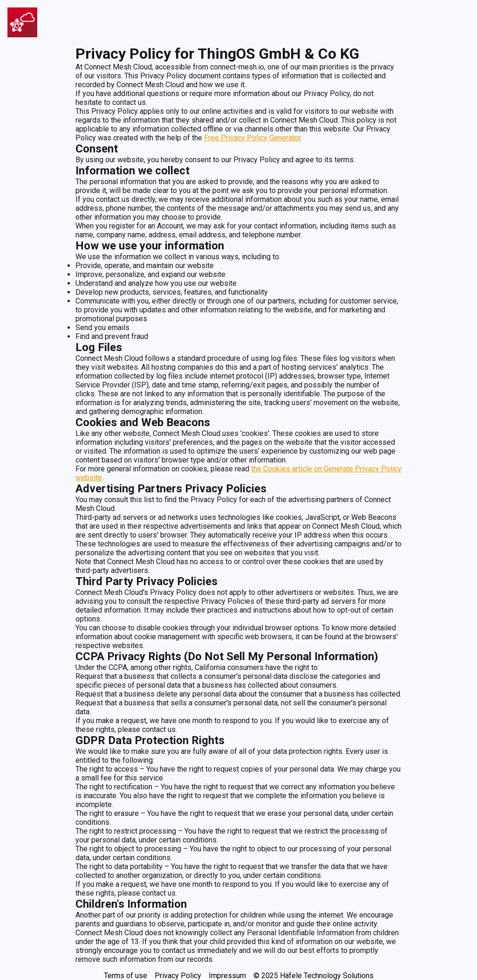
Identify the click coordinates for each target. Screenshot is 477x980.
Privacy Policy (178, 976)
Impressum (227, 976)
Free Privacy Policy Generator (252, 138)
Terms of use (126, 976)
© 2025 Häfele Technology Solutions (313, 976)
